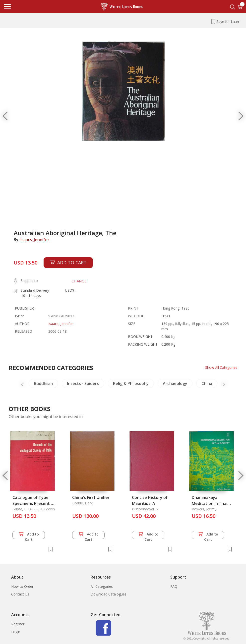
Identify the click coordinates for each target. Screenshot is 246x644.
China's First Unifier (91, 497)
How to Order (22, 586)
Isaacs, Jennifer (35, 240)
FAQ (174, 586)
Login (16, 632)
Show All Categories (221, 367)
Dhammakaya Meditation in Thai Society (210, 503)
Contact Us (20, 594)
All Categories (102, 586)
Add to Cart (29, 535)
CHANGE (79, 281)
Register (18, 624)
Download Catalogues (109, 594)
